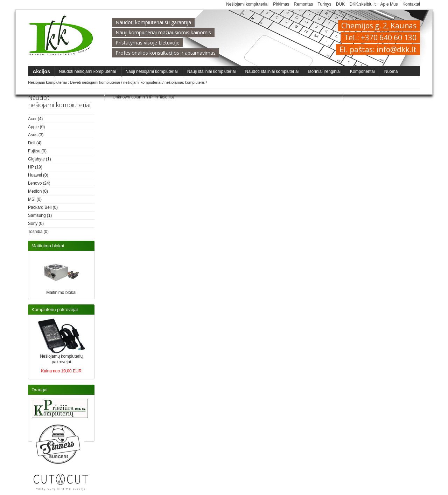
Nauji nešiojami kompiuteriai (152, 71)
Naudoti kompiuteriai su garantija (153, 22)
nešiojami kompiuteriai (143, 82)
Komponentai (363, 71)
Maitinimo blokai (61, 293)
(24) (39, 183)
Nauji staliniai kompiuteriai (212, 71)
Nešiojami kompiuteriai (247, 4)
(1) (40, 159)
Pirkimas (281, 4)
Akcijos (41, 71)
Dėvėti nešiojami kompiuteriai (96, 82)
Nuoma (391, 71)
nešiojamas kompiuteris (185, 82)
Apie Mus (389, 4)
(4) (35, 119)
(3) (36, 135)
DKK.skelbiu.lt (363, 4)
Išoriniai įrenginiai (325, 71)
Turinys (325, 4)
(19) (35, 167)
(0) (36, 127)
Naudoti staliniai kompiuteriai (272, 71)
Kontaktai (411, 4)
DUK (340, 4)
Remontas (304, 4)
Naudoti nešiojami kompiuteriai (88, 71)
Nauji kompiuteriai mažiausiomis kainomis (163, 32)
